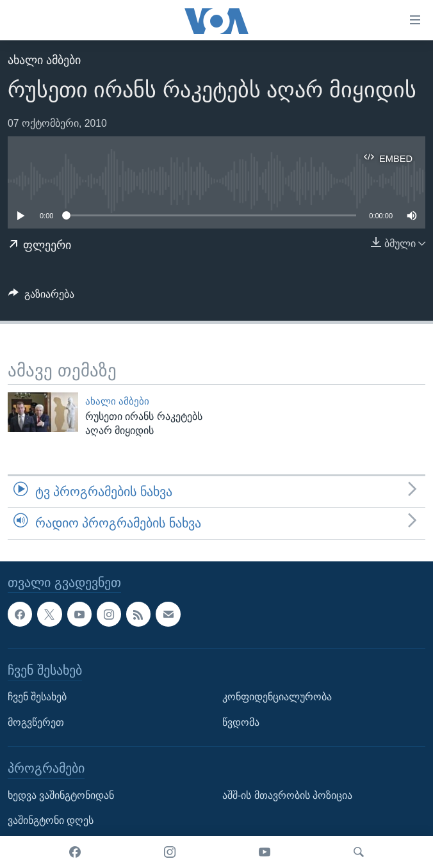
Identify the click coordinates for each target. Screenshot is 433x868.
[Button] (41, 297)
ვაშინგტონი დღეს (51, 820)
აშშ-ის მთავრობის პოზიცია (287, 795)
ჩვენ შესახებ (37, 697)
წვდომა (241, 722)
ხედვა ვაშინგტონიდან (61, 795)
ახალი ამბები (44, 60)
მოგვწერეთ (36, 722)
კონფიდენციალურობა (277, 697)
